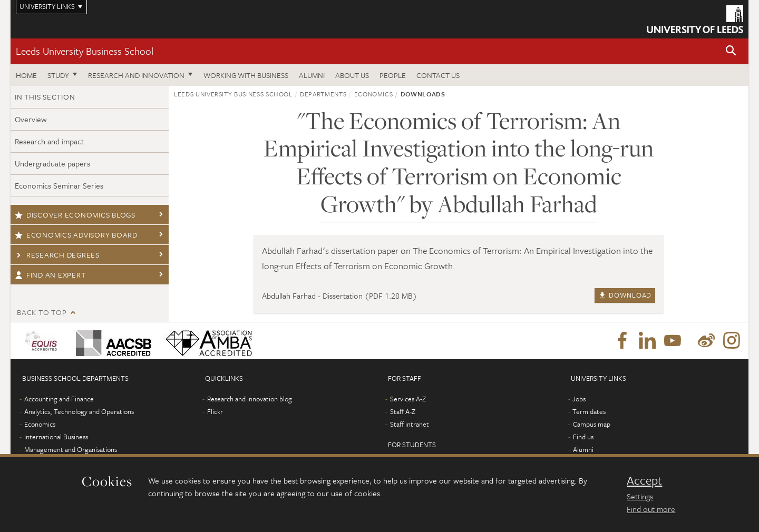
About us (352, 75)
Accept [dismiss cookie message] (644, 480)
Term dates (589, 411)
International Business (56, 437)
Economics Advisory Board (76, 235)
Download (625, 295)
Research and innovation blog (250, 399)
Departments (323, 94)
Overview (31, 119)
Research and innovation (136, 75)
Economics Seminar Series (59, 185)
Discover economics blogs (75, 215)
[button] (731, 51)
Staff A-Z (403, 411)
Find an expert (50, 275)
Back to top (42, 312)
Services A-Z (408, 399)
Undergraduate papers (52, 163)
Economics (374, 94)
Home (26, 75)
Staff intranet (410, 424)
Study (58, 75)
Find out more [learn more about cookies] (651, 509)
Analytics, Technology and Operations (79, 411)
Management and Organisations (71, 449)
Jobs (579, 399)
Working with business (246, 75)
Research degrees (57, 255)
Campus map (592, 424)
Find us (583, 437)
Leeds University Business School (85, 51)
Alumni (312, 75)
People (393, 75)
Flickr (215, 411)
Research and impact (49, 141)
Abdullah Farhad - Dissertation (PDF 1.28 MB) (339, 295)
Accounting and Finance (59, 399)
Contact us (438, 75)
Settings (640, 496)
